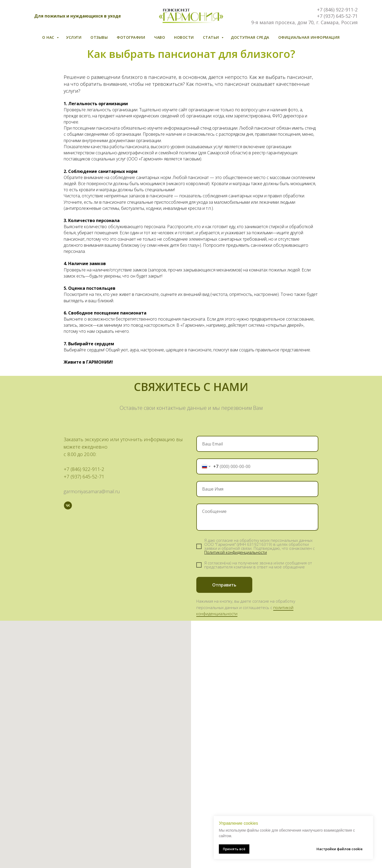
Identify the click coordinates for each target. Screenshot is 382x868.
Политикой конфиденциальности (236, 552)
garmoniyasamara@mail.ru (92, 491)
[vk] (68, 505)
